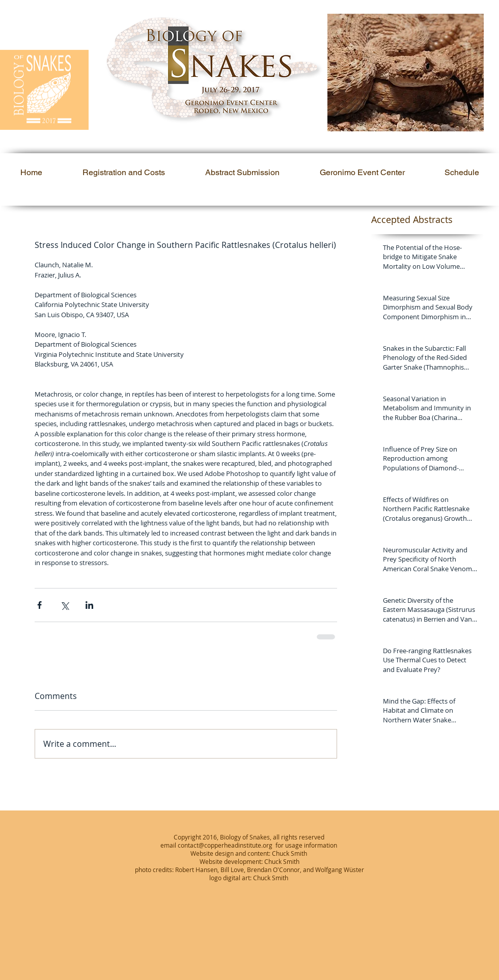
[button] (406, 73)
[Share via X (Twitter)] (64, 605)
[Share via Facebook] (39, 605)
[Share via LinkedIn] (89, 605)
